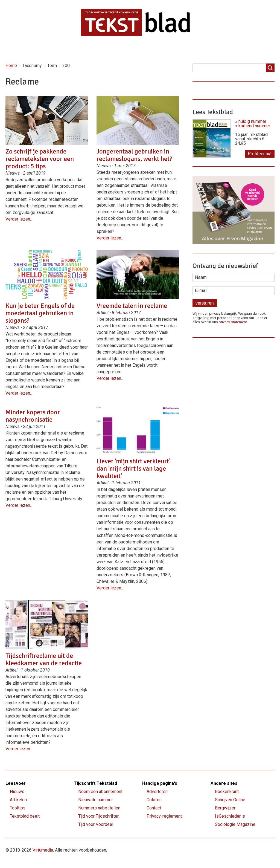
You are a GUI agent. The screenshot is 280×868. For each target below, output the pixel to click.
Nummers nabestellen (99, 808)
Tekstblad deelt (25, 816)
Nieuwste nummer (96, 800)
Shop (193, 50)
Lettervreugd (158, 50)
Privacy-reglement (164, 816)
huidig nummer (252, 121)
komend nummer (254, 126)
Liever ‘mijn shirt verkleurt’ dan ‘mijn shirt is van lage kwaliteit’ (133, 468)
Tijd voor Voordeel (96, 824)
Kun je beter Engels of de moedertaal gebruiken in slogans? (40, 313)
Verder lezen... (19, 219)
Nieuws (50, 50)
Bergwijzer (225, 808)
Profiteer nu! (260, 154)
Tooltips (18, 808)
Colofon (154, 800)
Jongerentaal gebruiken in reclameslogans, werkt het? (134, 155)
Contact (223, 50)
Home (20, 50)
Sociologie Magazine (235, 824)
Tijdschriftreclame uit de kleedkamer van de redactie (44, 659)
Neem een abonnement (100, 792)
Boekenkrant (227, 792)
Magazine (119, 50)
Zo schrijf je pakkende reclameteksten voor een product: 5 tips (40, 159)
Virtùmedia (43, 850)
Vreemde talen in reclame (132, 306)
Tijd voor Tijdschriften (99, 816)
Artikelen (84, 50)
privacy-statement (233, 322)
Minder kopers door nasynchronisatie (33, 416)
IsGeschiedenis (230, 816)
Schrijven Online (230, 800)
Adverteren (157, 792)
